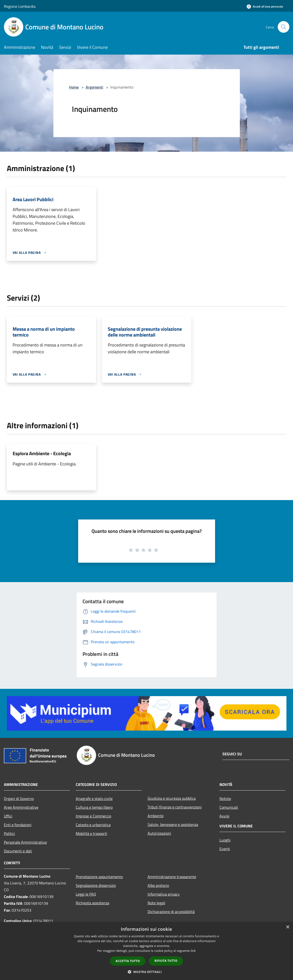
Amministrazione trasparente (172, 877)
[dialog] (146, 951)
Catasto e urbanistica (93, 825)
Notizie (225, 799)
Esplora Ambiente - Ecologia (42, 453)
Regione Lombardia (20, 6)
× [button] (288, 927)
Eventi (225, 849)
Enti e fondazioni (18, 825)
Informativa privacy (164, 894)
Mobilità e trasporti (92, 833)
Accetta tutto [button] (128, 961)
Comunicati (229, 807)
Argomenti (94, 87)
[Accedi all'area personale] (265, 6)
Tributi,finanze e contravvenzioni (175, 807)
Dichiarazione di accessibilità (171, 912)
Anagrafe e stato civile (94, 799)
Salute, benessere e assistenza (173, 824)
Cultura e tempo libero (94, 807)
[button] (147, 972)
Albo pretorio (158, 885)
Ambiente (156, 816)
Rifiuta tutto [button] (166, 961)
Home (74, 87)
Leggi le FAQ (86, 894)
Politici (9, 833)
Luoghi (225, 840)
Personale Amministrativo (25, 842)
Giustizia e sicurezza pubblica (172, 798)
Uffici (8, 816)
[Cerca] (284, 27)
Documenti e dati (18, 851)
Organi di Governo (19, 799)
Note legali (156, 903)
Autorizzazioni (159, 833)
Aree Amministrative (21, 807)
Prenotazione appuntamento (99, 877)
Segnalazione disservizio (96, 885)
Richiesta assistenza (92, 903)
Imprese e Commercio (93, 816)
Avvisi (224, 816)
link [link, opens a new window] (193, 951)
